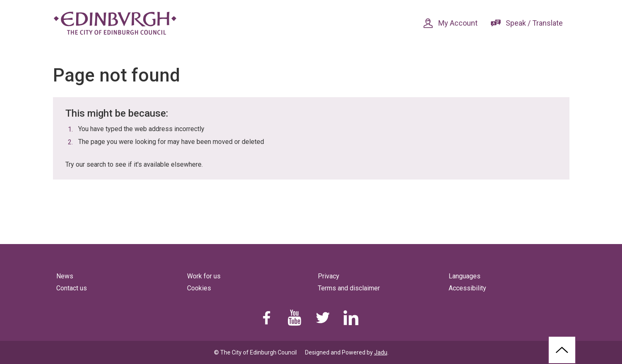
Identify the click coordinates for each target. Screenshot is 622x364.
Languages (465, 276)
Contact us (72, 288)
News (65, 276)
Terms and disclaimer (349, 288)
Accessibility (467, 288)
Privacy (329, 276)
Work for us (204, 276)
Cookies (199, 288)
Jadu (381, 352)
